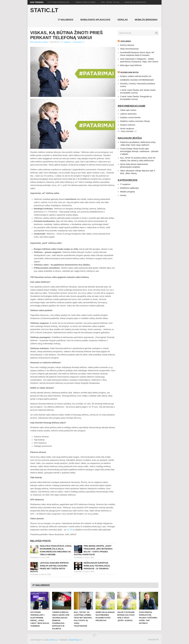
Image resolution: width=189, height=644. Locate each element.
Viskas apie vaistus (128, 110)
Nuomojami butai (130, 72)
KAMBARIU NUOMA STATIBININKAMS (137, 80)
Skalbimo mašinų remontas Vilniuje (135, 121)
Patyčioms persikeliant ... (59, 2)
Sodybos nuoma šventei (130, 117)
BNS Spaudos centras (39, 42)
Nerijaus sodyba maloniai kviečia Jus (136, 76)
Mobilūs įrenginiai (146, 20)
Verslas (123, 20)
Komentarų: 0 (79, 42)
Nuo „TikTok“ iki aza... (111, 2)
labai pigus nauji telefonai (131, 65)
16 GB (69, 530)
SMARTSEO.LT (75, 640)
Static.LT (44, 10)
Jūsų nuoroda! (127, 131)
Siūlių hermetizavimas (129, 49)
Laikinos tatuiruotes (128, 114)
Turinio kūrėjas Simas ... (86, 2)
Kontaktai (153, 640)
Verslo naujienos (127, 129)
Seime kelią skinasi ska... (136, 2)
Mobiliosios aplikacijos (95, 20)
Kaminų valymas (127, 45)
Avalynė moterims (128, 125)
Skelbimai (126, 41)
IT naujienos (66, 20)
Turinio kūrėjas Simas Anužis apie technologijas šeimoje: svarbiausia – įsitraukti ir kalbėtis (139, 151)
